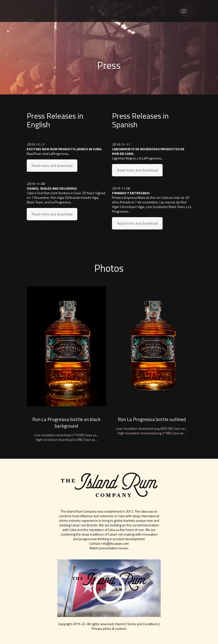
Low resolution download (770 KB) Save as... (66, 435)
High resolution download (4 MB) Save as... (66, 440)
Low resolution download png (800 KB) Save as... (152, 428)
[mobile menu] (184, 11)
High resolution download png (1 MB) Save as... (152, 433)
